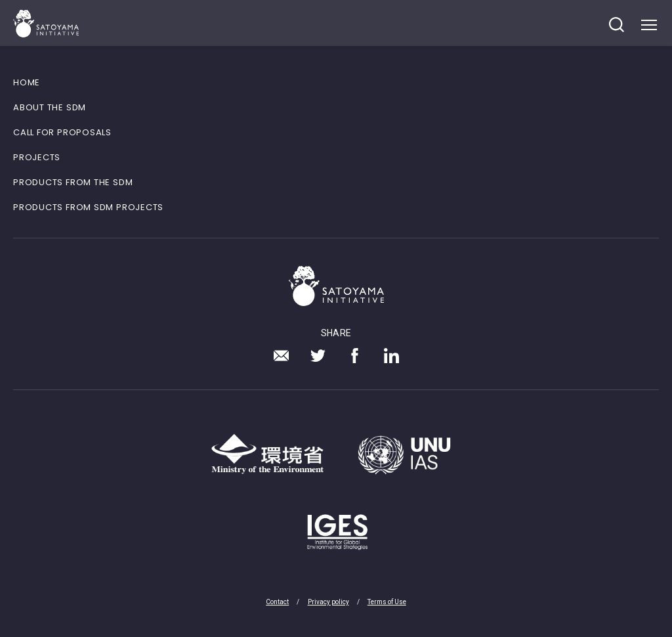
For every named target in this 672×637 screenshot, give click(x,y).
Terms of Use (387, 602)
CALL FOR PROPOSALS (62, 132)
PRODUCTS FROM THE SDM (73, 182)
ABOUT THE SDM (50, 107)
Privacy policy (328, 602)
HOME (27, 82)
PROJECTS (37, 157)
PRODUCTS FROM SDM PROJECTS (88, 207)
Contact (277, 602)
